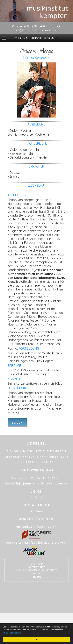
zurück (17, 422)
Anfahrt (37, 497)
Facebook (37, 511)
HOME (37, 573)
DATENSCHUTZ (37, 567)
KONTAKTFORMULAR (36, 470)
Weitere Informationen (12, 633)
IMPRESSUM (37, 564)
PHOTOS (36, 577)
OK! (36, 639)
